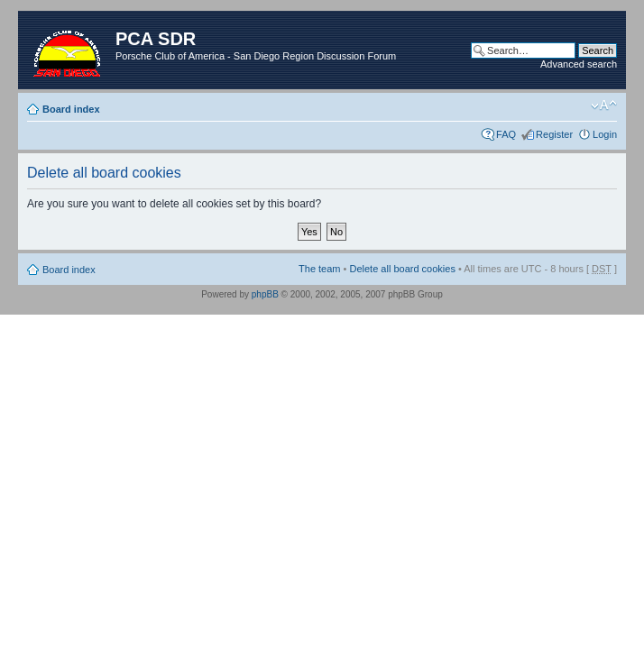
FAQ (506, 134)
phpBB (265, 294)
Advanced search (579, 64)
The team (319, 269)
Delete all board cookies (402, 269)
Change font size (604, 105)
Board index (71, 109)
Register (554, 134)
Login (605, 134)
